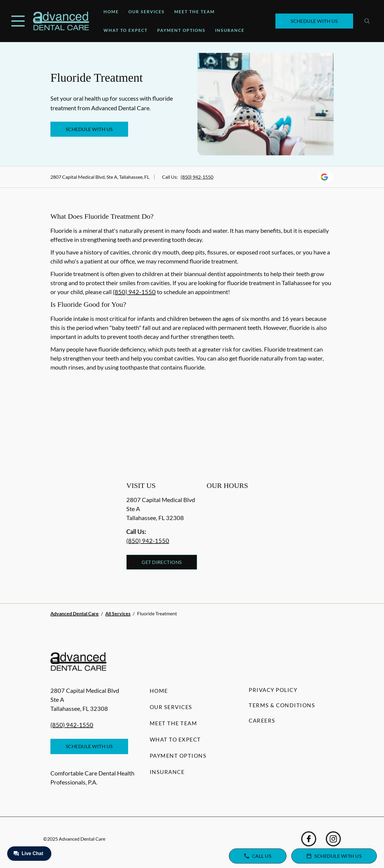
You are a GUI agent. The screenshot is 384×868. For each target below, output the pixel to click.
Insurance (230, 30)
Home (111, 12)
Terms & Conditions (282, 705)
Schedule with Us (314, 21)
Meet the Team (195, 12)
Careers (262, 720)
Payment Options (181, 30)
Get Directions (162, 562)
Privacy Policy (273, 690)
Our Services (147, 12)
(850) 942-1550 (197, 177)
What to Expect (126, 30)
